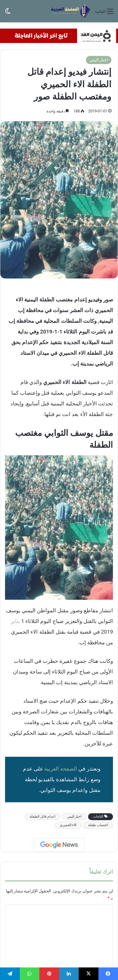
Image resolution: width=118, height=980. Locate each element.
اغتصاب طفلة (98, 825)
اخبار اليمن (99, 60)
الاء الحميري (68, 825)
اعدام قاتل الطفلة (42, 817)
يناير (15, 621)
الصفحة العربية (61, 769)
